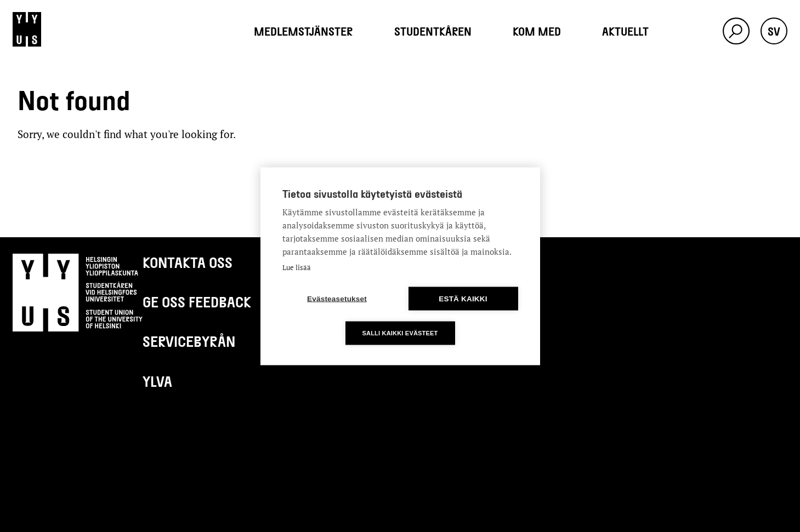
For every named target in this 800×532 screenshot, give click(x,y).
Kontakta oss (188, 262)
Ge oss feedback (197, 302)
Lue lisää (297, 267)
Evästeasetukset (337, 298)
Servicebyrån (189, 341)
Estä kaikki (463, 298)
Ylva (157, 381)
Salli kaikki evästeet (400, 333)
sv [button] (774, 31)
